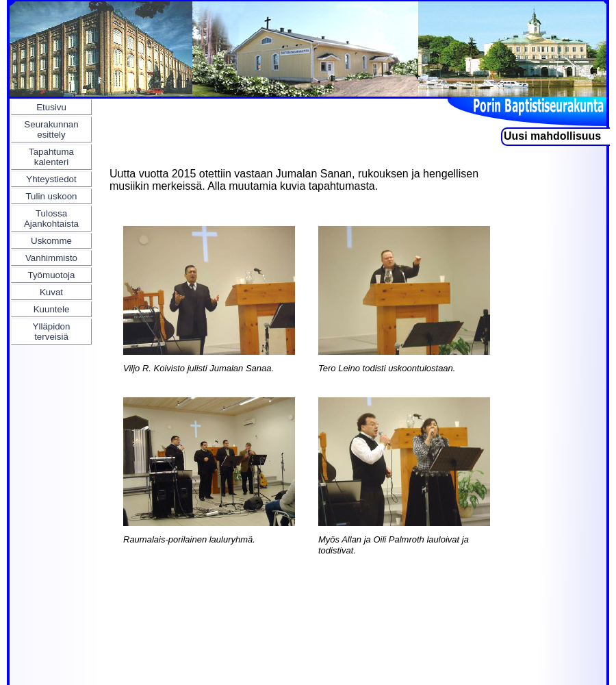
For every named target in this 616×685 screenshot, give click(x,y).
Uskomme (51, 241)
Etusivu (51, 107)
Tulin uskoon (51, 196)
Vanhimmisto (51, 258)
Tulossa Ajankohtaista (51, 219)
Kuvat (51, 292)
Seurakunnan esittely (51, 129)
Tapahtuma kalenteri (51, 157)
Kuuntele (52, 309)
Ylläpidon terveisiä (52, 332)
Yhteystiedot (51, 179)
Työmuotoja (52, 275)
